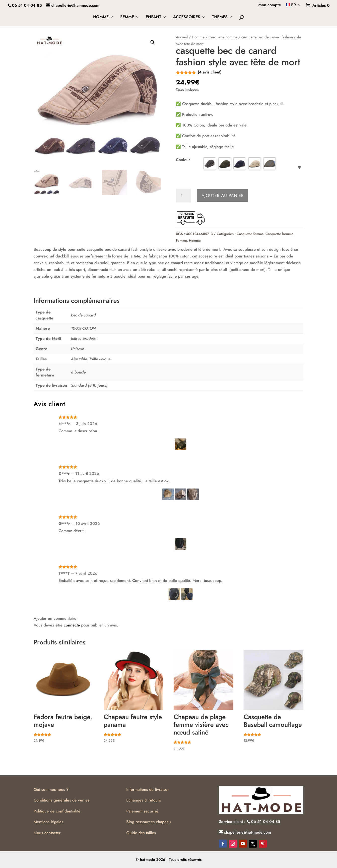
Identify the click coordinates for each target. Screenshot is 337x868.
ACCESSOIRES (187, 17)
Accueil (182, 37)
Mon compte (270, 5)
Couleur (183, 160)
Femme (181, 241)
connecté (72, 625)
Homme (198, 37)
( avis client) (210, 72)
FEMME (127, 17)
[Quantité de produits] (183, 196)
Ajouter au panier (223, 195)
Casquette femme (250, 234)
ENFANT (154, 17)
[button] (153, 42)
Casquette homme (223, 37)
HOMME (101, 17)
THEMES (220, 17)
